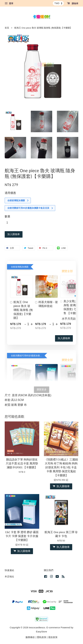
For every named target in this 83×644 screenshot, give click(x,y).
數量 (8, 216)
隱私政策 (42, 637)
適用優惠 (10, 193)
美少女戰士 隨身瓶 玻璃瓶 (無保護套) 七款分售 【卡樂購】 (72, 307)
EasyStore (41, 632)
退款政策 (53, 637)
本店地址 (9, 576)
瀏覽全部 (67, 271)
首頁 (7, 28)
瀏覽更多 (42, 390)
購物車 (73, 3)
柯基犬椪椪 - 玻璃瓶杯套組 (47, 304)
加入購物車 (64, 338)
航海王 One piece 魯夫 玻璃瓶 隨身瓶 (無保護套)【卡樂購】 (21, 310)
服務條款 (30, 637)
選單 (9, 3)
